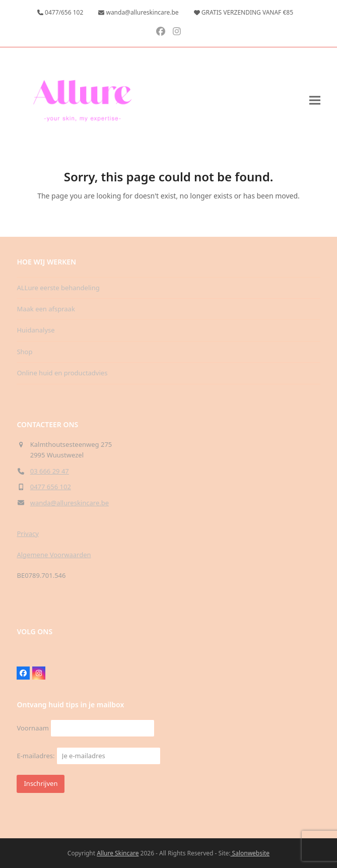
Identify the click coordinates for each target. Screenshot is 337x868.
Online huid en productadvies (62, 373)
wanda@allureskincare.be (70, 503)
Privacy (27, 533)
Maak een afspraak (46, 309)
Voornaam (32, 728)
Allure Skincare (118, 853)
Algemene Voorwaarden (54, 555)
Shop (24, 352)
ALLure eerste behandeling (58, 288)
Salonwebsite (250, 853)
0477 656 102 (51, 487)
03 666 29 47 (50, 471)
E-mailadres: (88, 756)
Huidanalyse (36, 330)
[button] (315, 101)
